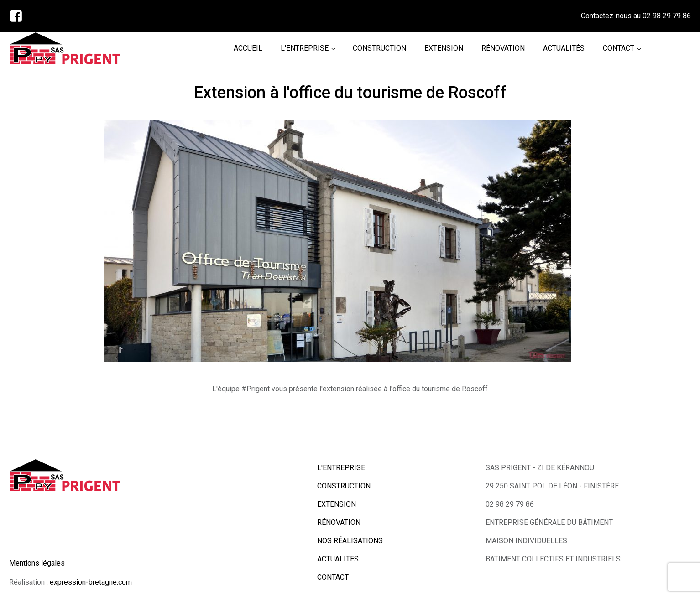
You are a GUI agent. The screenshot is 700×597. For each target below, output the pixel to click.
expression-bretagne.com (91, 582)
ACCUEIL (248, 48)
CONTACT (619, 48)
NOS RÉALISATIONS (350, 541)
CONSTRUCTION (379, 48)
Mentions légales (37, 563)
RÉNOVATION (503, 48)
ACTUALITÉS (564, 48)
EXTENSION (444, 48)
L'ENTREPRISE (305, 48)
